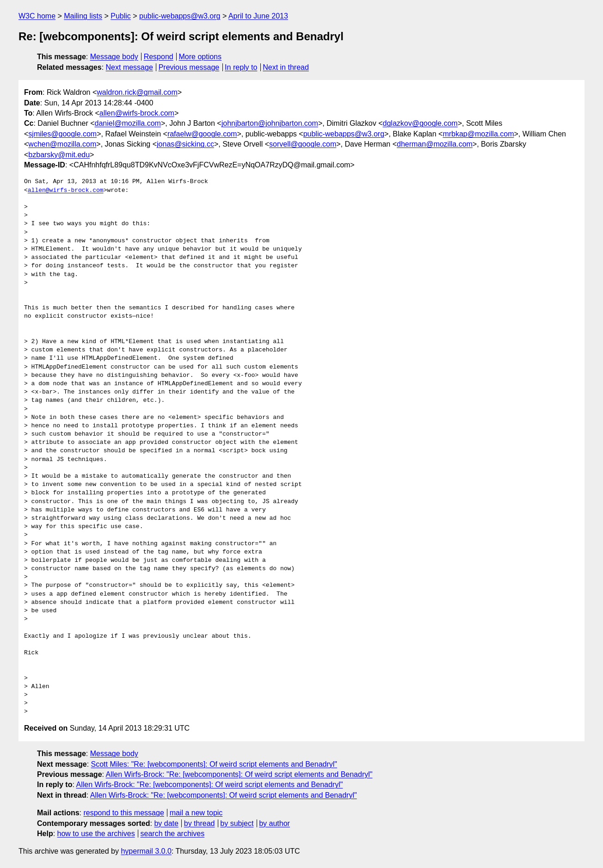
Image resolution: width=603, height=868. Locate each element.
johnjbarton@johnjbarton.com (270, 123)
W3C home (37, 16)
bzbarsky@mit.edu (59, 155)
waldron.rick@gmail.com (137, 92)
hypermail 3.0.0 (146, 851)
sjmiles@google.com (62, 134)
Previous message (189, 67)
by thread (200, 823)
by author (274, 823)
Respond (159, 57)
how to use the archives (96, 834)
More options (200, 57)
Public (121, 16)
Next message (129, 67)
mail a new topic (196, 813)
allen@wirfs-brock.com (137, 113)
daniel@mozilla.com (128, 123)
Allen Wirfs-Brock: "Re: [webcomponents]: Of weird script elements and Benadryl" (239, 774)
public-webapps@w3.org (180, 16)
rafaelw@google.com (202, 134)
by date (166, 823)
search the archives (173, 834)
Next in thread (286, 67)
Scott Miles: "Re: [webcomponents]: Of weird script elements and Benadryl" (214, 764)
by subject (237, 823)
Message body (114, 57)
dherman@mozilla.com (435, 144)
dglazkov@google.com (420, 123)
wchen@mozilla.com (62, 144)
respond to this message (123, 813)
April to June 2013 (258, 16)
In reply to (241, 67)
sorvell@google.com (303, 144)
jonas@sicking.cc (185, 144)
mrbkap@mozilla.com (478, 134)
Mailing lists (83, 16)
